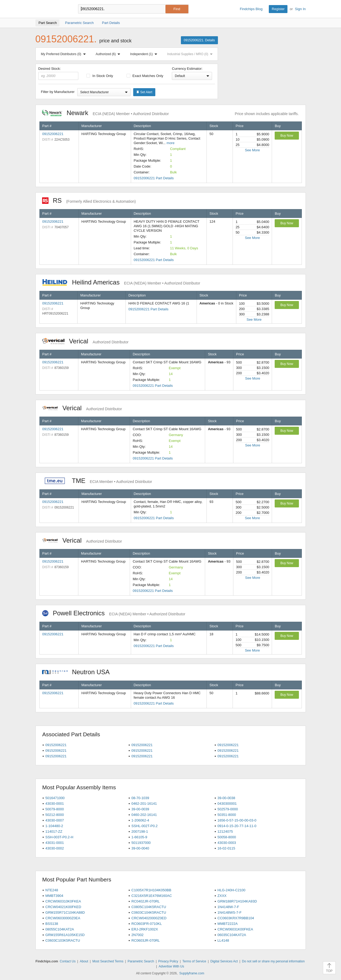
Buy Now (287, 136)
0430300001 (227, 804)
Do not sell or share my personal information (273, 961)
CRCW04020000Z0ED (149, 918)
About (84, 961)
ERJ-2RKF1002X (145, 929)
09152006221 (53, 134)
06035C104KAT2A (232, 935)
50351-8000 (227, 815)
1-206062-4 (140, 820)
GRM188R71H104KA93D (237, 901)
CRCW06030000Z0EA (63, 918)
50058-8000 (227, 837)
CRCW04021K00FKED (63, 907)
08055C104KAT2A (60, 929)
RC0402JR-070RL (145, 901)
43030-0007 (54, 820)
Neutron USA (78, 672)
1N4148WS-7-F (229, 912)
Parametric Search (141, 961)
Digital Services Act (224, 961)
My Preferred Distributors (64, 54)
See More (252, 150)
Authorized (109, 54)
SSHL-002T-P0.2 (144, 826)
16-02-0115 (226, 848)
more (170, 143)
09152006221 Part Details (154, 178)
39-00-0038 (226, 798)
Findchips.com (53, 9)
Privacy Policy (168, 961)
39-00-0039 (140, 809)
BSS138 (52, 924)
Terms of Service (194, 961)
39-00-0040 (140, 848)
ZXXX (222, 896)
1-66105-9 (139, 837)
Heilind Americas (121, 282)
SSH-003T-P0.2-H (59, 837)
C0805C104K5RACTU (149, 907)
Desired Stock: (58, 73)
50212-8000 (54, 815)
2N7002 (137, 935)
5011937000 (141, 843)
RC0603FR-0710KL (147, 924)
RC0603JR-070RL (145, 940)
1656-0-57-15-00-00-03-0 (237, 820)
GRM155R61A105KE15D (65, 935)
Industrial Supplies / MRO (191, 54)
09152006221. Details (199, 40)
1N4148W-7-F (228, 907)
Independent (145, 54)
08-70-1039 (140, 798)
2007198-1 (140, 831)
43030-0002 (54, 848)
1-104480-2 (54, 826)
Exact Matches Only (145, 76)
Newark (105, 113)
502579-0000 (228, 809)
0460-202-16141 (144, 815)
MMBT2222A (228, 924)
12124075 (225, 831)
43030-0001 (54, 804)
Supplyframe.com (192, 973)
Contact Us (68, 961)
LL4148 (223, 940)
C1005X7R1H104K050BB (151, 890)
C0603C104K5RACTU (149, 912)
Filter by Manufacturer (58, 92)
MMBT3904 (54, 896)
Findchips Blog (251, 9)
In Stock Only (100, 76)
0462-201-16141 (144, 804)
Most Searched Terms (108, 961)
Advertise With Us (171, 966)
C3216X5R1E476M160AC (152, 896)
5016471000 (55, 798)
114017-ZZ (54, 831)
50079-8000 (54, 809)
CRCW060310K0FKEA (63, 901)
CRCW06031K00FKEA (235, 929)
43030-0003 (227, 843)
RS (89, 200)
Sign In (300, 9)
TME (97, 481)
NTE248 (52, 890)
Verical (85, 341)
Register (278, 9)
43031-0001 (54, 843)
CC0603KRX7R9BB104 (236, 918)
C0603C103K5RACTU (63, 940)
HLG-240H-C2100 (231, 890)
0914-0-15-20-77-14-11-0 (237, 826)
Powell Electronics (114, 613)
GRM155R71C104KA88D (65, 912)
